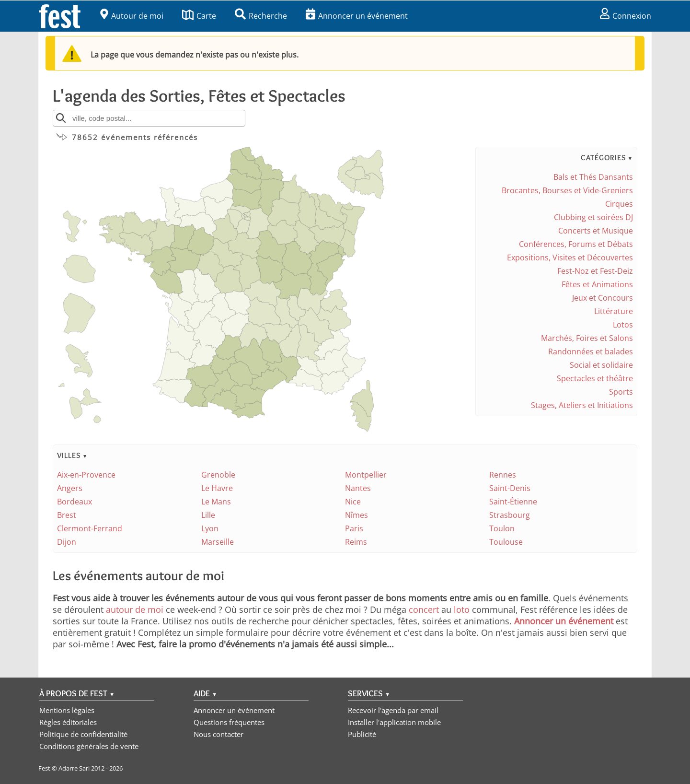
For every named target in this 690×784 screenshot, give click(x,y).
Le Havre (217, 488)
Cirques (619, 204)
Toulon (502, 528)
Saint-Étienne (513, 502)
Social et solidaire (601, 365)
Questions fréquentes (229, 722)
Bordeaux (75, 502)
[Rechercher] (61, 118)
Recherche (261, 16)
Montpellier (366, 475)
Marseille (218, 542)
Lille (208, 515)
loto (462, 609)
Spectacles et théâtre (595, 378)
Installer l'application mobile (394, 722)
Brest (67, 515)
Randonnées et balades (591, 351)
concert (424, 609)
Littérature (614, 311)
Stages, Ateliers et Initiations (582, 405)
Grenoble (218, 475)
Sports (621, 392)
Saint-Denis (510, 488)
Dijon (67, 542)
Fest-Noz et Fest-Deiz (595, 271)
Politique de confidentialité (83, 734)
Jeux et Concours (603, 298)
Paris (354, 528)
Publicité (362, 734)
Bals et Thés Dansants (593, 177)
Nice (353, 502)
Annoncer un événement (357, 16)
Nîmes (356, 515)
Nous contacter (218, 734)
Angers (70, 488)
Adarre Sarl (74, 768)
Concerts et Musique (596, 231)
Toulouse (506, 542)
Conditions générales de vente (89, 746)
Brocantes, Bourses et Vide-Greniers (567, 190)
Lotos (623, 325)
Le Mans (216, 502)
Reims (356, 542)
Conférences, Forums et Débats (576, 244)
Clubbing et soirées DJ (593, 217)
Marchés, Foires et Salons (587, 338)
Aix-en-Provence (86, 475)
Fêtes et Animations (597, 284)
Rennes (503, 475)
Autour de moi (132, 16)
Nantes (358, 488)
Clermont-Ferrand (90, 528)
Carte (199, 16)
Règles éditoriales (68, 722)
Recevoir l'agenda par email (393, 710)
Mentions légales (67, 710)
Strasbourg (510, 515)
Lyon (210, 528)
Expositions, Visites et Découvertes (570, 257)
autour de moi (135, 609)
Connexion (626, 16)
